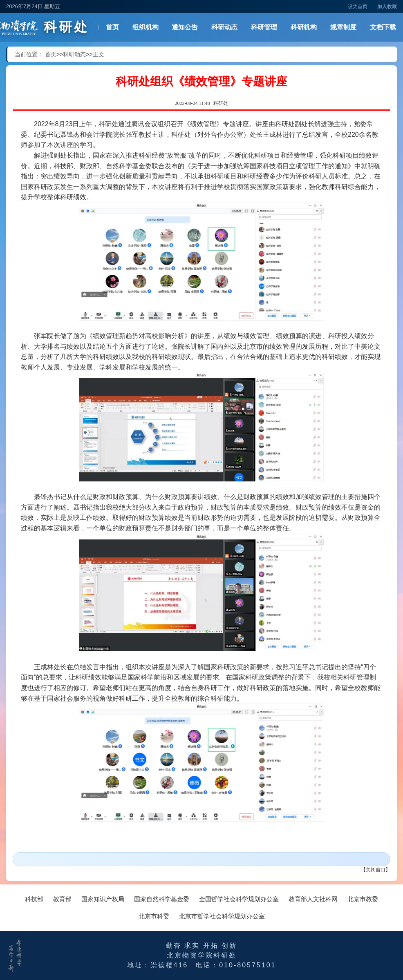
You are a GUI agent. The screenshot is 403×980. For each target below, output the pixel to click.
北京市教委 (363, 899)
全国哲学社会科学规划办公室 (239, 899)
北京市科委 (154, 916)
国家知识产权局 (103, 899)
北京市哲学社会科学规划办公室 (222, 916)
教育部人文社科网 (313, 899)
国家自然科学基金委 (162, 899)
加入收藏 (387, 7)
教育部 (62, 899)
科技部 (34, 899)
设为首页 (358, 7)
